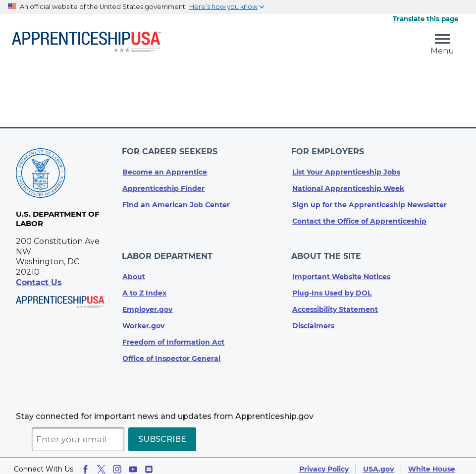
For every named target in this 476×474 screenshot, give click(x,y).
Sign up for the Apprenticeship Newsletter (370, 202)
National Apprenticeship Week (348, 185)
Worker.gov (143, 319)
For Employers (329, 150)
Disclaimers (313, 319)
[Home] (86, 43)
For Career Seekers (170, 150)
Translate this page (425, 19)
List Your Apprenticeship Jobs (346, 169)
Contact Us (39, 282)
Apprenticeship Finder (163, 185)
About (134, 270)
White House (432, 463)
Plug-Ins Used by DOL (332, 287)
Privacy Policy (324, 463)
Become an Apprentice (165, 169)
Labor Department (168, 251)
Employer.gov (147, 303)
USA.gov (378, 463)
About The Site (327, 251)
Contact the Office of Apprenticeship (359, 218)
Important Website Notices (341, 270)
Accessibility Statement (335, 303)
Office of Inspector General (171, 352)
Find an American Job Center (176, 202)
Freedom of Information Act (173, 336)
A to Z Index (144, 287)
